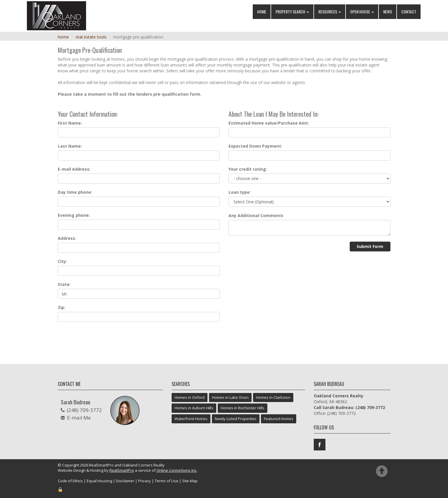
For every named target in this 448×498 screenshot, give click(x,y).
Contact (409, 12)
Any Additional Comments (256, 215)
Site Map (190, 481)
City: (62, 261)
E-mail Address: (74, 169)
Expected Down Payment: (255, 146)
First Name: (70, 123)
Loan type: (240, 192)
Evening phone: (74, 215)
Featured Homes (279, 419)
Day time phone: (75, 192)
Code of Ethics (70, 481)
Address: (67, 238)
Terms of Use (167, 481)
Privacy (144, 481)
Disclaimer (125, 481)
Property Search (292, 12)
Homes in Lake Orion (230, 397)
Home (262, 12)
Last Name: (70, 146)
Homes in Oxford (190, 397)
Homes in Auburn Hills (194, 408)
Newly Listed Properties (236, 419)
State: (64, 284)
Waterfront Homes (191, 419)
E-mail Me (79, 418)
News (388, 12)
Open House (362, 12)
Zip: (62, 307)
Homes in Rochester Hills (243, 408)
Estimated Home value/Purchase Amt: (269, 123)
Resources (330, 12)
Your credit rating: (248, 169)
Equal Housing (99, 481)
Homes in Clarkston (273, 397)
